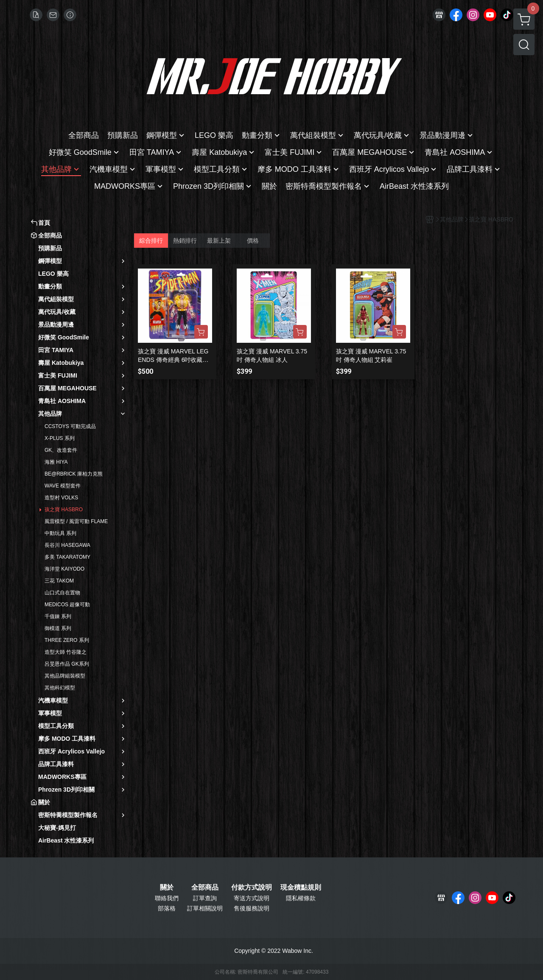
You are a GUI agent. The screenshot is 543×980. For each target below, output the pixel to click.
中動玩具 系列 (60, 533)
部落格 (167, 908)
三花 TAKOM (59, 581)
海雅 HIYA (56, 462)
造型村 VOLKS (61, 498)
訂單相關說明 (205, 908)
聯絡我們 (167, 898)
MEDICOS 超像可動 (67, 605)
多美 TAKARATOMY (67, 557)
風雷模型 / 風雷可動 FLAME (76, 521)
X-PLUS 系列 (60, 438)
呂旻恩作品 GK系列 (67, 664)
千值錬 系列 (58, 616)
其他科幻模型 (60, 688)
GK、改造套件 (61, 450)
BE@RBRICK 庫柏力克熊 (74, 474)
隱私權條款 (301, 898)
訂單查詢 (205, 898)
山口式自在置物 (62, 593)
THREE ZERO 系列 (67, 640)
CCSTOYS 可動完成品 (70, 426)
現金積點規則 (301, 888)
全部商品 (205, 888)
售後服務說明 (252, 908)
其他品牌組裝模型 (65, 676)
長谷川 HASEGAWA (67, 545)
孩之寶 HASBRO (64, 510)
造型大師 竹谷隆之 (66, 652)
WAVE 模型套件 (63, 486)
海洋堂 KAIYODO (64, 569)
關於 (167, 888)
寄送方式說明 (252, 898)
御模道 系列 (58, 628)
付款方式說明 (252, 888)
